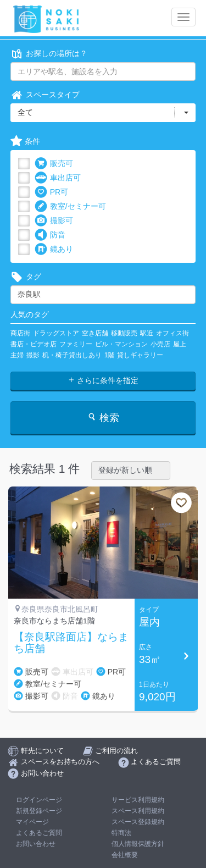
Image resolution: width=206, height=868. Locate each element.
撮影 (33, 355)
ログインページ (39, 800)
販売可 (54, 164)
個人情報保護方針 (138, 844)
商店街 (20, 333)
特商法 (121, 833)
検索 (103, 418)
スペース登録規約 (138, 822)
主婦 (17, 355)
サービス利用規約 (138, 800)
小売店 (160, 344)
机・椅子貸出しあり (72, 355)
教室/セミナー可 (70, 206)
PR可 (51, 192)
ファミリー (76, 344)
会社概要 (125, 855)
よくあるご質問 (39, 833)
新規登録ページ (39, 811)
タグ (26, 277)
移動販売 (124, 333)
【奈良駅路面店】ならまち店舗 (71, 643)
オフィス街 (172, 333)
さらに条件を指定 (103, 380)
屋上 (180, 344)
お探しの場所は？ (49, 54)
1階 (110, 355)
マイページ (32, 822)
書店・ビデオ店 (34, 344)
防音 (50, 235)
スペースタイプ (45, 95)
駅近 (147, 333)
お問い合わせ (36, 844)
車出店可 (58, 178)
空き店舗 (95, 333)
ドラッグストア (56, 333)
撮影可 (54, 221)
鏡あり (54, 249)
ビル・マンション (121, 344)
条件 (25, 142)
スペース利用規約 (138, 811)
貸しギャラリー (140, 355)
